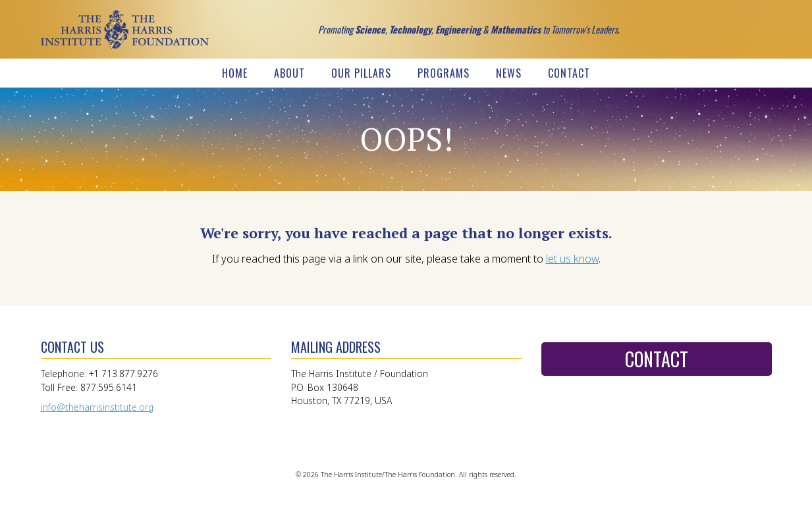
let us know (572, 259)
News (509, 73)
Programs (444, 73)
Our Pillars (361, 73)
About (289, 73)
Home (235, 73)
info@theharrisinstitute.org (97, 407)
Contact (569, 73)
